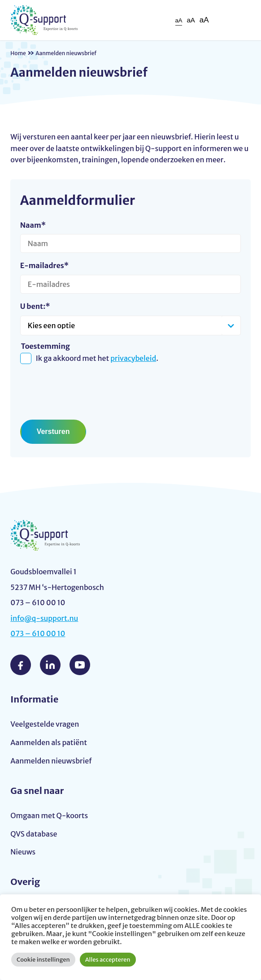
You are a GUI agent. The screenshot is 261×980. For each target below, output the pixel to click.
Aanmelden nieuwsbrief (51, 761)
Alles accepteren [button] (108, 960)
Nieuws (23, 852)
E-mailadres (44, 265)
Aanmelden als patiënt (49, 742)
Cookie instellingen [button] (43, 960)
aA (179, 20)
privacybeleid (133, 358)
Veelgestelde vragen (45, 724)
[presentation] (88, 389)
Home (18, 53)
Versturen (53, 431)
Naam (33, 225)
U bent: (35, 306)
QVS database (34, 834)
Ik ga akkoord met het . (97, 358)
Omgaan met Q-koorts (49, 815)
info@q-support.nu (44, 618)
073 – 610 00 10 (38, 633)
